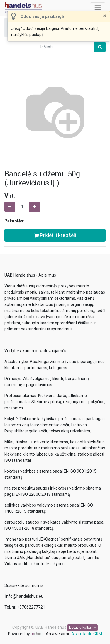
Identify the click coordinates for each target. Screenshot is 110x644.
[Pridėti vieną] (35, 207)
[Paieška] (100, 47)
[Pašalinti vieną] (10, 207)
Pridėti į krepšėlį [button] (55, 235)
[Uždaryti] (105, 16)
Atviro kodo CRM (87, 634)
